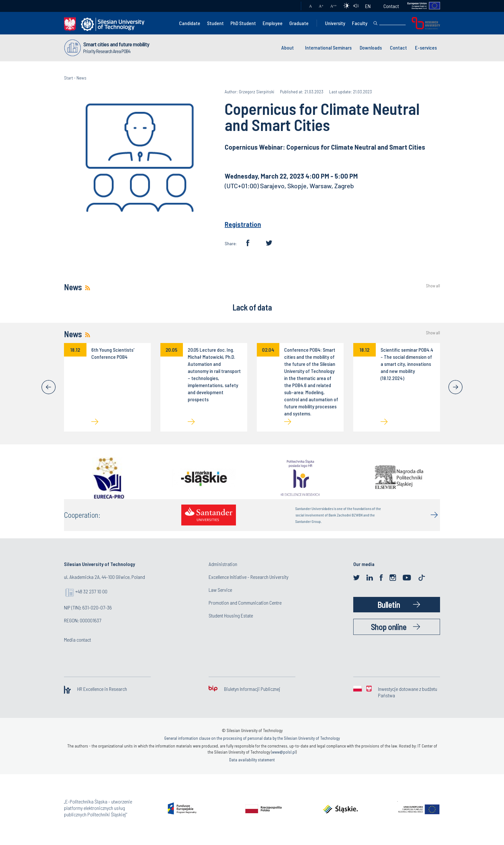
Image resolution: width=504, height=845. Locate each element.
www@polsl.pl (284, 752)
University (335, 23)
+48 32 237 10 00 (91, 591)
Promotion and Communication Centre (245, 603)
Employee (273, 23)
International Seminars (328, 47)
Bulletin (389, 604)
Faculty (360, 23)
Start (68, 78)
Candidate (190, 23)
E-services (426, 47)
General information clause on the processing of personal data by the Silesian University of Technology (252, 738)
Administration (223, 564)
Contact (391, 6)
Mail (290, 6)
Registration (243, 224)
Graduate (299, 23)
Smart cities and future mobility (116, 44)
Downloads (371, 47)
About (288, 47)
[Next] (455, 387)
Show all (433, 286)
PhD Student (243, 23)
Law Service (220, 590)
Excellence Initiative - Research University (248, 577)
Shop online (389, 627)
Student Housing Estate (231, 615)
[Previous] (49, 387)
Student (215, 23)
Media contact (77, 640)
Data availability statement (252, 760)
